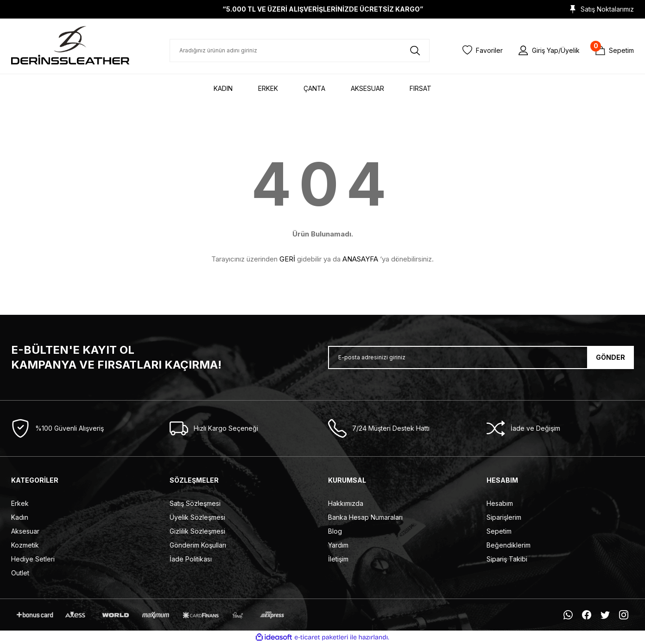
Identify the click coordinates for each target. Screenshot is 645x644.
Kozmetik (25, 545)
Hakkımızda (346, 503)
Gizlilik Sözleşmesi (197, 531)
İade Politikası (191, 559)
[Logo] (70, 45)
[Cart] (615, 51)
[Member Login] (523, 50)
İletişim (338, 559)
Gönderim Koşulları (198, 545)
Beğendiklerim (509, 545)
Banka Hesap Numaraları (365, 517)
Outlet (20, 573)
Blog (335, 531)
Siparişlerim (504, 517)
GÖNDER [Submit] (610, 357)
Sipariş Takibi (507, 559)
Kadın (20, 517)
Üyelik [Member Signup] (570, 50)
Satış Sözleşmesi (195, 503)
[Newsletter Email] (481, 357)
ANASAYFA (360, 259)
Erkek (20, 503)
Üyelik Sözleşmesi (197, 517)
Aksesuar (25, 531)
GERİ (287, 259)
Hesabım (500, 503)
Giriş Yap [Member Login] (545, 50)
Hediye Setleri (33, 559)
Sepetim (499, 531)
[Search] (300, 51)
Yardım (338, 545)
